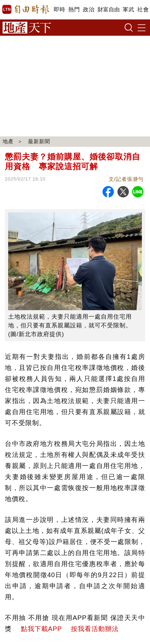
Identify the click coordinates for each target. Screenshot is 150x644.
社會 (143, 10)
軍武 (128, 10)
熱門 (74, 10)
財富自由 (109, 10)
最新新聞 (39, 141)
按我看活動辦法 (95, 629)
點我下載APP (41, 629)
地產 (8, 141)
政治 (89, 10)
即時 (59, 10)
